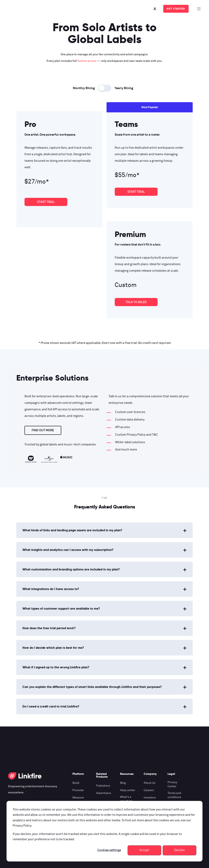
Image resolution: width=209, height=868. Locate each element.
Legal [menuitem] (171, 774)
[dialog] (104, 831)
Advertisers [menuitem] (104, 793)
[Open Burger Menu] (199, 9)
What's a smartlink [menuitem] (126, 799)
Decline (180, 850)
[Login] (155, 9)
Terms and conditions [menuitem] (174, 795)
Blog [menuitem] (123, 783)
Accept (144, 850)
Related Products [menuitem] (102, 775)
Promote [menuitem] (78, 790)
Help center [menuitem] (128, 790)
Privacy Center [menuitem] (172, 784)
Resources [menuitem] (127, 774)
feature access (87, 61)
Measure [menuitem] (78, 798)
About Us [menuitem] (150, 783)
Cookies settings (109, 850)
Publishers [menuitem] (103, 786)
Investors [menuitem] (150, 798)
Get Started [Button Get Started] (176, 9)
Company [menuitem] (150, 774)
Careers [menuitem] (149, 790)
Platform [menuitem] (78, 774)
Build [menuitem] (76, 783)
